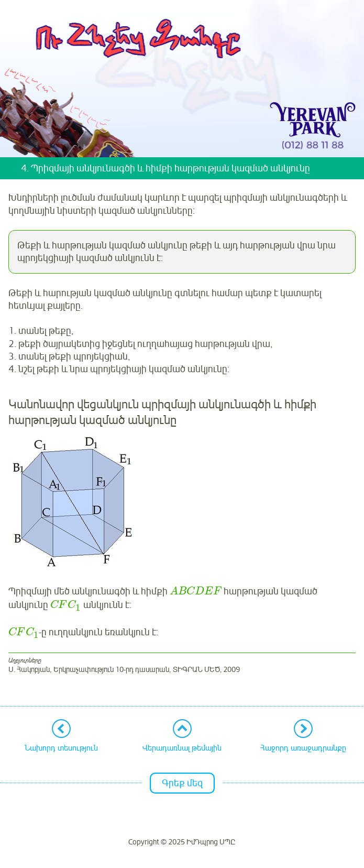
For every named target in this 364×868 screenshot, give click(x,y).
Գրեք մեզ (182, 783)
